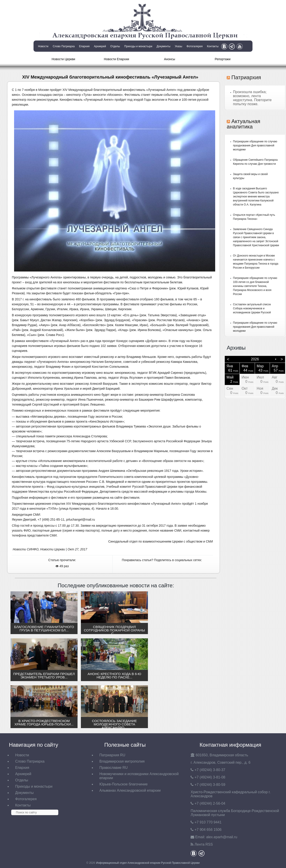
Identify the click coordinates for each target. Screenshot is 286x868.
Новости (43, 46)
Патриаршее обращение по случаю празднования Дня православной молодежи (255, 145)
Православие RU (114, 768)
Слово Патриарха (64, 46)
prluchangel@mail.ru (81, 520)
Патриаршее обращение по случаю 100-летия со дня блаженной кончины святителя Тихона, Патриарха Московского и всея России (255, 286)
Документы (164, 46)
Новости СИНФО (26, 549)
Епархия (84, 46)
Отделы (115, 46)
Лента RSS (204, 844)
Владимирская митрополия (122, 761)
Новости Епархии (117, 59)
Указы (178, 46)
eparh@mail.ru (222, 837)
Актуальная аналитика (244, 124)
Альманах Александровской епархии (130, 790)
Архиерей (100, 46)
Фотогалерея (195, 46)
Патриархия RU (112, 755)
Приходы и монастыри (138, 46)
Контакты (213, 46)
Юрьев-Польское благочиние (124, 784)
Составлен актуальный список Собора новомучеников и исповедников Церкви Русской (252, 308)
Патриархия (246, 77)
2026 (255, 359)
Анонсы (170, 59)
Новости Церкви (63, 59)
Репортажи (223, 59)
